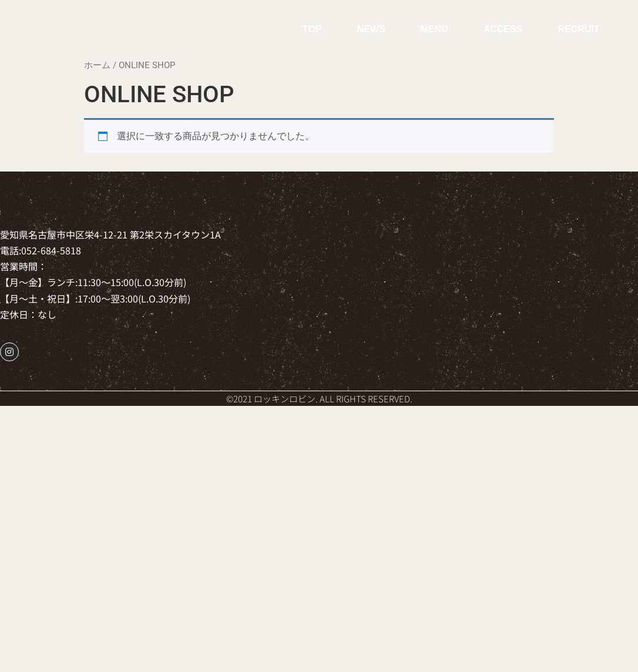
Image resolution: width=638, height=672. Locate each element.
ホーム (97, 65)
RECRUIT (578, 29)
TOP (312, 29)
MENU (434, 29)
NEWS (371, 29)
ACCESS (503, 29)
